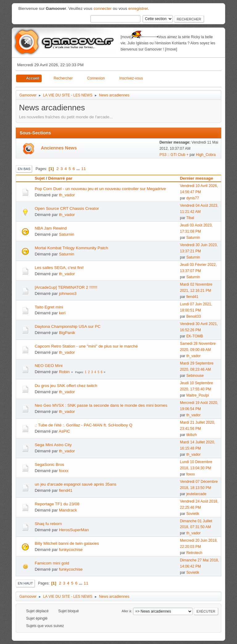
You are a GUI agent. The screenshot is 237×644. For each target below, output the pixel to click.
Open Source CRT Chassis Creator (67, 208)
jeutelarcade (196, 494)
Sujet (40, 178)
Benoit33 (194, 316)
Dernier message (199, 178)
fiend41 (192, 297)
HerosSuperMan (74, 530)
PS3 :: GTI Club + (174, 155)
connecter (103, 8)
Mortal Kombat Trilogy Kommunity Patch (71, 248)
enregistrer (138, 8)
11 (83, 169)
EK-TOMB (195, 336)
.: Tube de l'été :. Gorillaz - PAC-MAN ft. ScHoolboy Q (83, 425)
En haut (25, 583)
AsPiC (64, 431)
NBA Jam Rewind (51, 228)
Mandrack (68, 510)
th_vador (67, 195)
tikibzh (192, 435)
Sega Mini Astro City (53, 445)
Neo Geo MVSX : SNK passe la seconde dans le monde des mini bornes (101, 405)
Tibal (190, 218)
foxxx (64, 471)
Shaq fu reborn (48, 524)
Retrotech (194, 553)
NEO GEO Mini (48, 366)
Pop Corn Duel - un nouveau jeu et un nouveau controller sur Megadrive (100, 189)
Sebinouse (195, 376)
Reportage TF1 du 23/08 (57, 504)
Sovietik (193, 514)
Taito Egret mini (49, 307)
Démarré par (60, 178)
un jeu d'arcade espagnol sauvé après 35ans (75, 484)
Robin (64, 372)
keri (62, 313)
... (79, 169)
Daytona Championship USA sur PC (67, 326)
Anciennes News (59, 148)
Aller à (126, 611)
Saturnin (67, 234)
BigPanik (67, 333)
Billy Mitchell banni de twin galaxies (67, 543)
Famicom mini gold (52, 563)
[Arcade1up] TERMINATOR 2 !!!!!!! (66, 287)
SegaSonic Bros (49, 465)
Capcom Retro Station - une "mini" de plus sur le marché (86, 346)
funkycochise (71, 550)
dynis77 (193, 198)
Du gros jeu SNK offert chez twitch (66, 386)
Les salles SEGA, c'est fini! (59, 268)
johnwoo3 (68, 293)
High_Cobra (206, 155)
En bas (24, 169)
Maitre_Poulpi (198, 395)
